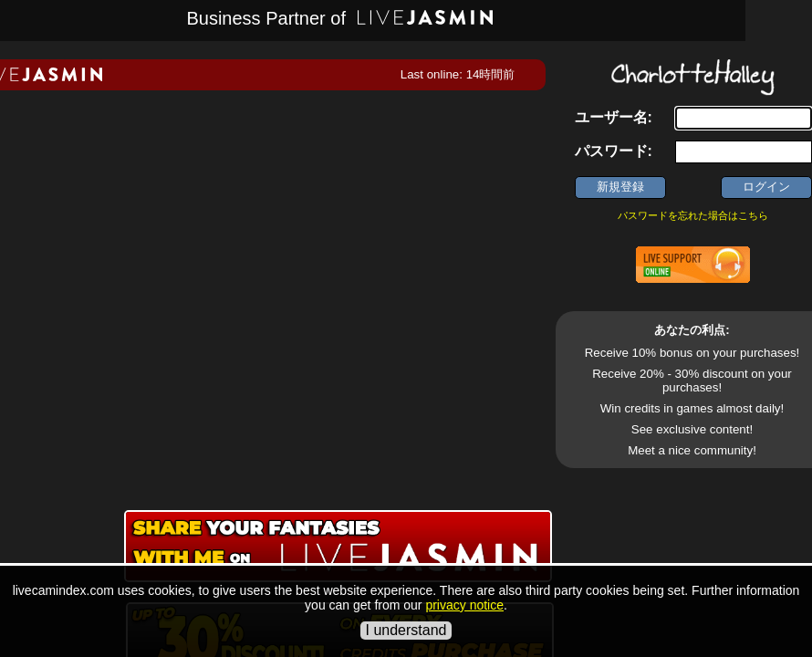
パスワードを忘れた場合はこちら (693, 215)
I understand (406, 630)
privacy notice (464, 605)
